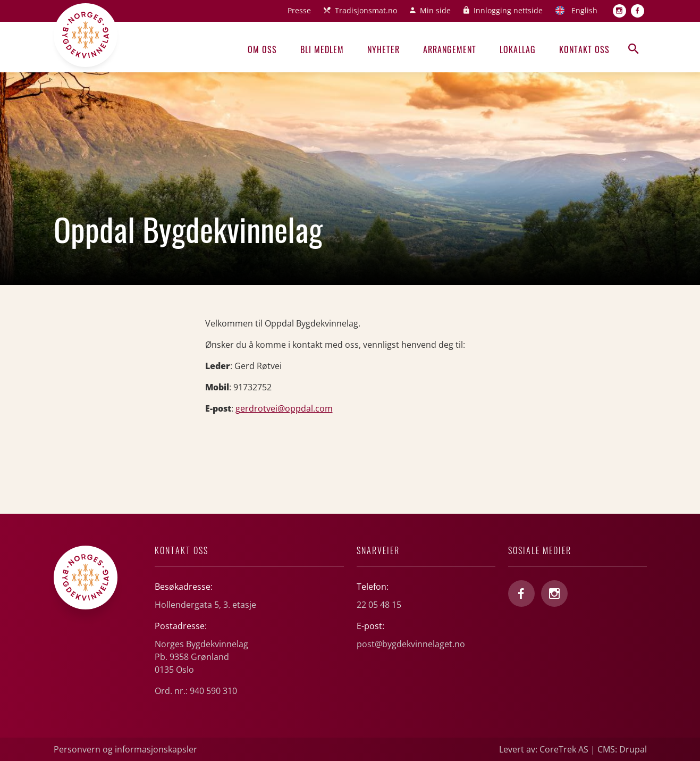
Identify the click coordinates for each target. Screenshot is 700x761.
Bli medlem (322, 49)
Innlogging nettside (508, 10)
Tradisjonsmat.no (366, 10)
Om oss (262, 49)
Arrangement (450, 49)
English (584, 10)
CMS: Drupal (622, 749)
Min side (435, 10)
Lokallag (518, 49)
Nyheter (383, 49)
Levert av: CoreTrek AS (544, 749)
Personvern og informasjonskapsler (125, 749)
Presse (299, 10)
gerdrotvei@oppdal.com (284, 408)
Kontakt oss (584, 49)
